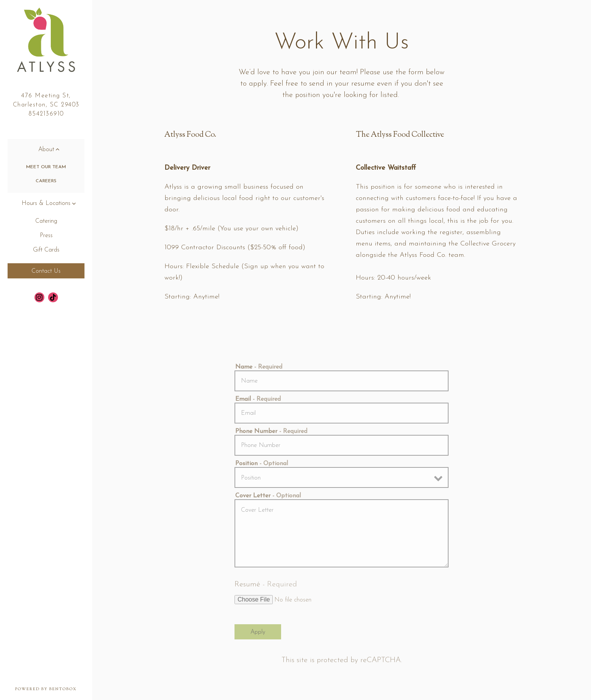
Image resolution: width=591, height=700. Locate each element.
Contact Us (46, 271)
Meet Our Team (46, 167)
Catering (46, 221)
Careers (46, 181)
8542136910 (46, 114)
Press (46, 236)
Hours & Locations (46, 203)
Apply (258, 632)
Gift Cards (46, 250)
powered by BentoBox (54, 689)
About (46, 150)
